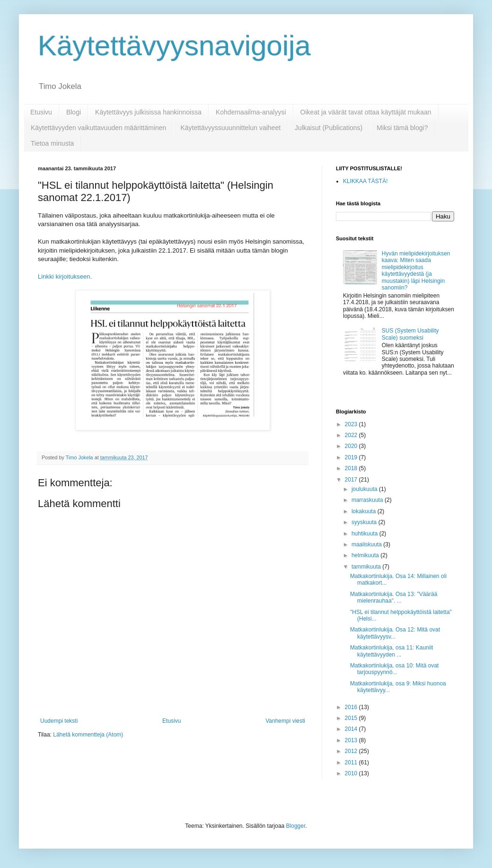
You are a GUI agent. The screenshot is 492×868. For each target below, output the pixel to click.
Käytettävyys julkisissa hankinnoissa (148, 112)
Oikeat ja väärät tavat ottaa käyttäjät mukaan (366, 112)
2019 (352, 457)
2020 (352, 446)
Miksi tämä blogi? (402, 128)
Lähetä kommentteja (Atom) (88, 735)
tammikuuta (367, 567)
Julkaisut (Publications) (329, 128)
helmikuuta (366, 555)
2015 (352, 718)
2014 (352, 729)
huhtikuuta (365, 534)
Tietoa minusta (52, 143)
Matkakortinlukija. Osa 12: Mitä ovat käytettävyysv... (395, 633)
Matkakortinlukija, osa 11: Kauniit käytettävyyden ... (391, 651)
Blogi (74, 112)
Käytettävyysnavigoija (174, 46)
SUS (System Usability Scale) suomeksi (410, 334)
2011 (352, 763)
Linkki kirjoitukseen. (66, 276)
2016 (352, 707)
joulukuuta (365, 489)
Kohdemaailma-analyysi (251, 112)
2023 (352, 424)
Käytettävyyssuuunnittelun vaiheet (230, 128)
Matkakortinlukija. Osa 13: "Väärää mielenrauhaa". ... (394, 597)
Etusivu (41, 112)
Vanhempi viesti (285, 721)
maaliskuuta (367, 544)
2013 (352, 740)
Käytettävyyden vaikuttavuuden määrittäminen (98, 128)
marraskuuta (368, 500)
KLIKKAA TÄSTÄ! (365, 181)
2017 (352, 480)
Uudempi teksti (59, 721)
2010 (352, 773)
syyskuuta (365, 522)
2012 (352, 751)
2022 (352, 435)
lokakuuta (365, 511)
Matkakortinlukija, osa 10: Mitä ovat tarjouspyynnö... (394, 669)
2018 (352, 468)
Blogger (296, 826)
